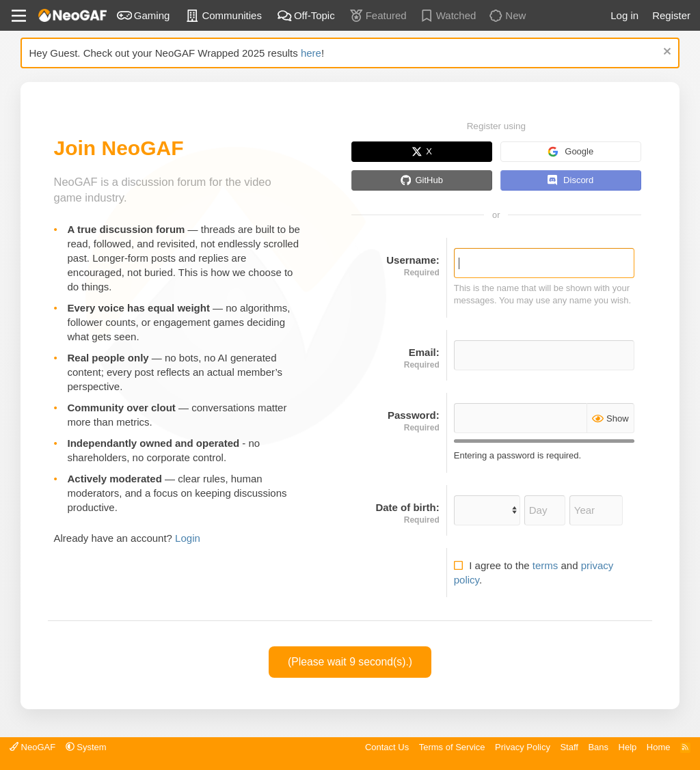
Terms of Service (452, 747)
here (311, 53)
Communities (223, 15)
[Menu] (19, 16)
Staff (569, 747)
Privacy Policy (523, 747)
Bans (598, 747)
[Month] (487, 510)
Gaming (144, 15)
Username (411, 260)
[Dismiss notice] (665, 53)
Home (659, 747)
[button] (86, 747)
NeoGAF (32, 747)
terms (546, 565)
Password (412, 415)
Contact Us (387, 747)
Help (628, 747)
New (507, 15)
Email (422, 352)
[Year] (596, 510)
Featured (378, 15)
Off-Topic (306, 15)
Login (188, 538)
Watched (448, 15)
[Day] (545, 510)
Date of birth (405, 507)
